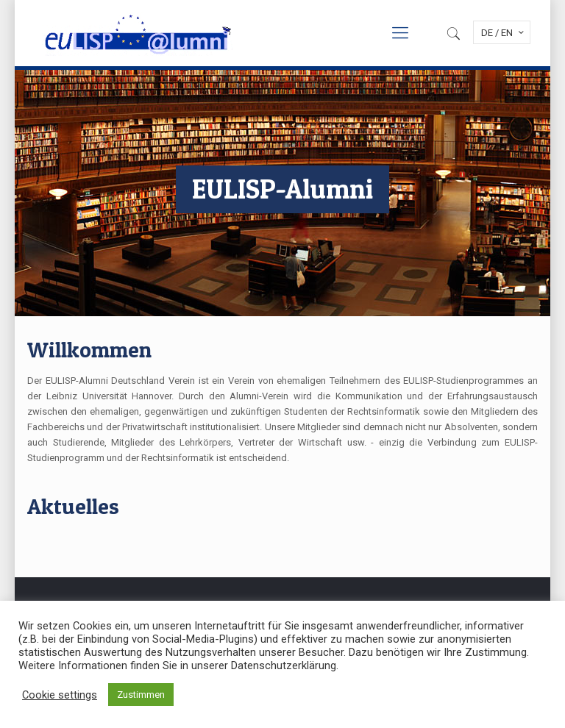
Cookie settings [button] (60, 695)
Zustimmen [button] (141, 695)
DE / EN (504, 32)
